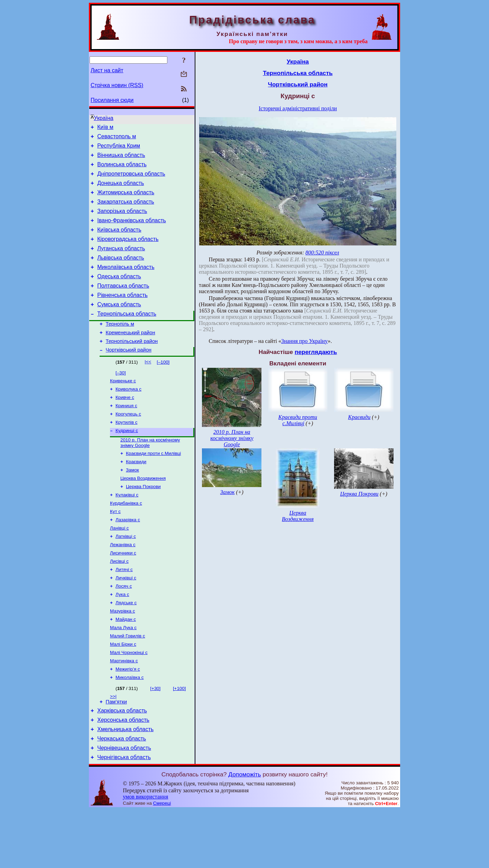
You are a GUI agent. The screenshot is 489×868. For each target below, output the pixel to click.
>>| (113, 747)
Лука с (122, 638)
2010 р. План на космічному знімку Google (232, 438)
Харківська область (122, 763)
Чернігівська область (124, 815)
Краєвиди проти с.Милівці (153, 486)
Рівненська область (122, 315)
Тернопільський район (132, 366)
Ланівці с (119, 566)
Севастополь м (117, 138)
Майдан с (126, 665)
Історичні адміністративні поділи (298, 108)
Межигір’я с (128, 719)
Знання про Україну (305, 341)
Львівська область (121, 273)
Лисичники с (123, 593)
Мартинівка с (124, 710)
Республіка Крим (119, 149)
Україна (103, 118)
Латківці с (126, 575)
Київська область (119, 242)
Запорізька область (122, 221)
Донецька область (121, 190)
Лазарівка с (128, 557)
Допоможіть (244, 832)
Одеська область (119, 294)
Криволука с (128, 416)
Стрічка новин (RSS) (117, 85)
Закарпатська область (126, 211)
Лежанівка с (123, 584)
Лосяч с (124, 629)
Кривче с (125, 425)
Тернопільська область (127, 335)
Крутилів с (126, 452)
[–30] (121, 399)
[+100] (179, 739)
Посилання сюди (112, 100)
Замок (132, 503)
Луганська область (121, 263)
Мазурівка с (122, 656)
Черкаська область (122, 795)
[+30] (155, 739)
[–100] (163, 388)
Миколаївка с (130, 728)
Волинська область (122, 170)
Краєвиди (136, 494)
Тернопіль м (120, 347)
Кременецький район (131, 356)
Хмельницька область (125, 784)
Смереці (162, 861)
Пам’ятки (116, 754)
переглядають (316, 352)
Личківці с (126, 620)
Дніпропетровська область (131, 180)
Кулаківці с (127, 530)
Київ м (105, 128)
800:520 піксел (322, 253)
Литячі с (124, 611)
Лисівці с (119, 602)
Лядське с (126, 647)
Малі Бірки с (123, 692)
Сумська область (119, 325)
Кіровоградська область (128, 253)
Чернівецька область (124, 805)
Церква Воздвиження (143, 512)
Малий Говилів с (127, 683)
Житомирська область (126, 201)
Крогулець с (128, 443)
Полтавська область (123, 304)
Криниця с (126, 434)
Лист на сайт (107, 70)
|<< (148, 388)
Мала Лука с (123, 674)
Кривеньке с (123, 407)
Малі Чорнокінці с (129, 701)
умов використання (145, 855)
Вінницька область (121, 159)
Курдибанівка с (126, 539)
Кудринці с (127, 461)
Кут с (115, 548)
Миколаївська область (126, 284)
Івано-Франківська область (132, 232)
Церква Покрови (143, 521)
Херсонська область (123, 774)
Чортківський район (129, 376)
